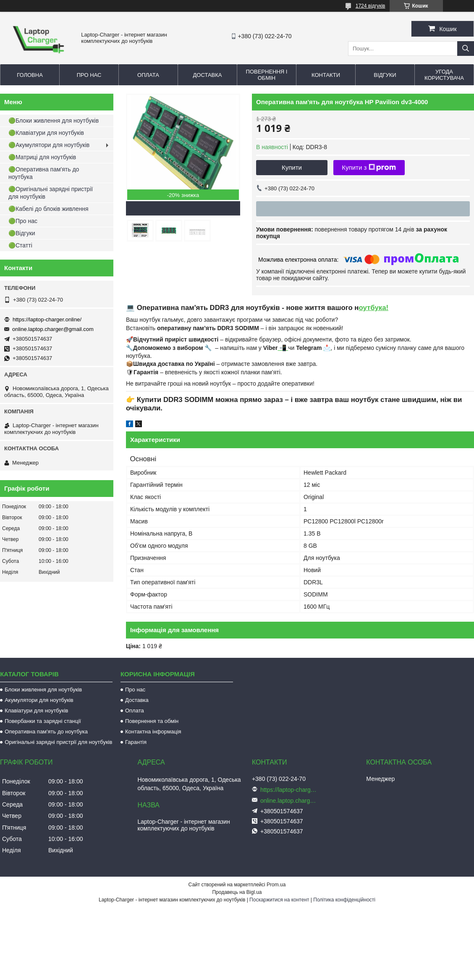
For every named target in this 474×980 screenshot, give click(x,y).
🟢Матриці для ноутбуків (42, 157)
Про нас (89, 75)
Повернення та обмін (152, 721)
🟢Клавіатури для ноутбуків (46, 133)
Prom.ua (276, 885)
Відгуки (385, 75)
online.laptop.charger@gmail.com (53, 329)
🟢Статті (20, 245)
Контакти (326, 75)
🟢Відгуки (22, 233)
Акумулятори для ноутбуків (39, 700)
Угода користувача (444, 75)
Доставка (208, 75)
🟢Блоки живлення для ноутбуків (54, 121)
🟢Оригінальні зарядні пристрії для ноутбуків (51, 193)
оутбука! (373, 308)
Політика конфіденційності (344, 900)
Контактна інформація (153, 732)
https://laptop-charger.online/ (47, 319)
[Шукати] (466, 49)
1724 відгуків (371, 6)
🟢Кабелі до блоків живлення (48, 209)
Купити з (369, 168)
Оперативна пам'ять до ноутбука (46, 732)
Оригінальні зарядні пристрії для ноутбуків (58, 742)
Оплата (148, 75)
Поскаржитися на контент (279, 900)
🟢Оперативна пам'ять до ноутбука (44, 173)
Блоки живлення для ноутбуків (43, 690)
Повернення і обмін (267, 75)
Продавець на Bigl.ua (237, 892)
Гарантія (136, 742)
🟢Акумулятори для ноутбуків (49, 145)
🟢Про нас (23, 221)
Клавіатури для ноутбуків (36, 711)
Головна (30, 75)
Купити (292, 167)
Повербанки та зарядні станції (43, 721)
